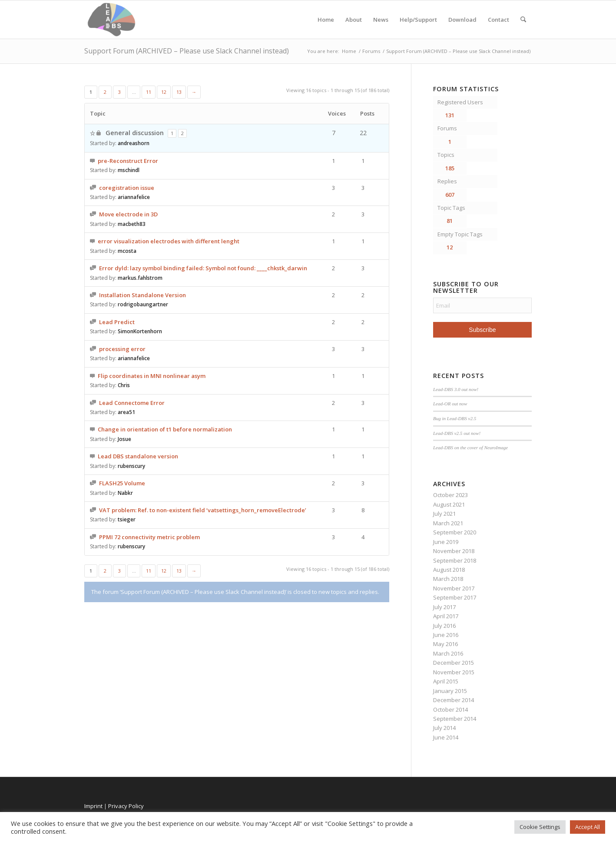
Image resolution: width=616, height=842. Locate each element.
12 (164, 92)
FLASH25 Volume (122, 483)
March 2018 (448, 579)
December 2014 (454, 700)
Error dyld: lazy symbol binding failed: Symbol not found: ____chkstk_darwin (203, 268)
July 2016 (444, 626)
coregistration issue (127, 188)
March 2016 (448, 653)
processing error (122, 349)
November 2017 (454, 588)
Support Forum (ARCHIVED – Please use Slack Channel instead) (187, 51)
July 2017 (444, 607)
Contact (498, 20)
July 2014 (444, 728)
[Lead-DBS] (111, 20)
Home (326, 20)
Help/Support (418, 20)
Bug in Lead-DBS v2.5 (455, 418)
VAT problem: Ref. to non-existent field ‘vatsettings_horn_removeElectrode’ (203, 510)
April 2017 (446, 616)
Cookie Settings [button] (540, 827)
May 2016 (445, 644)
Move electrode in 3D (128, 214)
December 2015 (454, 663)
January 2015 (450, 691)
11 (149, 92)
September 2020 (455, 532)
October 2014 (450, 709)
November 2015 (454, 672)
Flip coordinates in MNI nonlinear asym (152, 376)
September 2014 (455, 719)
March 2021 (448, 523)
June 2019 (446, 542)
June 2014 (446, 737)
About (354, 20)
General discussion (135, 133)
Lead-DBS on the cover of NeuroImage (470, 448)
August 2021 (449, 504)
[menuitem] (523, 20)
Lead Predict (117, 322)
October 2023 (450, 495)
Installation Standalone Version (142, 295)
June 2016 (446, 635)
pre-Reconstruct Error (128, 161)
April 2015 (446, 681)
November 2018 (454, 551)
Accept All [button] (588, 827)
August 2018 (449, 570)
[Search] (523, 20)
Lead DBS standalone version (138, 456)
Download (462, 20)
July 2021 (444, 514)
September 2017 (455, 597)
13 (179, 92)
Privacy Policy (126, 806)
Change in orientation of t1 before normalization (165, 429)
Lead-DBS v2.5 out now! (457, 433)
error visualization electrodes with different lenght (169, 241)
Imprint (93, 806)
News (381, 20)
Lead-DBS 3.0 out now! (456, 389)
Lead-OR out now (450, 404)
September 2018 (455, 560)
